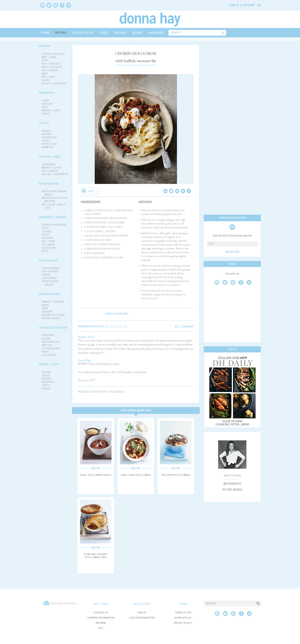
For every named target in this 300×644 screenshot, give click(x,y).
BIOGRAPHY (232, 484)
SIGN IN (142, 613)
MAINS (45, 305)
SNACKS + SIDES (50, 157)
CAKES (45, 228)
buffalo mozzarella (112, 392)
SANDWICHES (49, 137)
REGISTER (232, 252)
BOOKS (137, 33)
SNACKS (46, 372)
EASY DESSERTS (50, 272)
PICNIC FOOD (49, 144)
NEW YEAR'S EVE (51, 342)
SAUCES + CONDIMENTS (55, 174)
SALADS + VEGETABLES (54, 83)
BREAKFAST (47, 93)
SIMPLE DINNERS (51, 268)
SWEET (45, 101)
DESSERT (47, 379)
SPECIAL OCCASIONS (53, 328)
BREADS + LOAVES (52, 168)
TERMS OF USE (183, 613)
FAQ (101, 628)
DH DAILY (120, 33)
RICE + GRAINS (50, 70)
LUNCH (44, 123)
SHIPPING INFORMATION (101, 618)
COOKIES (47, 232)
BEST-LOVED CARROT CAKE (54, 206)
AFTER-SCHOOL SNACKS (50, 283)
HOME (45, 33)
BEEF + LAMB (49, 57)
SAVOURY (47, 104)
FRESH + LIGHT (49, 364)
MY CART (249, 5)
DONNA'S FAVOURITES (54, 225)
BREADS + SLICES (51, 110)
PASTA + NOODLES (52, 67)
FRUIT (45, 251)
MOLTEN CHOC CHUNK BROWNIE (54, 200)
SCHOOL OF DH (83, 33)
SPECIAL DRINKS (51, 318)
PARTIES (46, 275)
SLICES (45, 235)
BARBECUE (48, 147)
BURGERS (47, 134)
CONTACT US (101, 613)
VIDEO (104, 33)
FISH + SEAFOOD (51, 64)
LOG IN (234, 5)
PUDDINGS (48, 238)
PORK (45, 60)
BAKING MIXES (49, 184)
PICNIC (46, 352)
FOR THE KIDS (49, 261)
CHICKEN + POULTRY (53, 54)
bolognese (92, 392)
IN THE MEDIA (232, 490)
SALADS (46, 131)
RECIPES (61, 33)
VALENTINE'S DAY (51, 349)
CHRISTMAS (48, 335)
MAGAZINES (156, 33)
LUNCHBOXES (49, 278)
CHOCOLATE (49, 248)
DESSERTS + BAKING (53, 217)
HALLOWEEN (49, 355)
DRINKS (46, 114)
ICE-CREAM (48, 245)
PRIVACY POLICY (183, 623)
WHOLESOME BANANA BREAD (54, 193)
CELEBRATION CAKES (53, 315)
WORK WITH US (183, 618)
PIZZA (45, 74)
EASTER (46, 339)
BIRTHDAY (47, 345)
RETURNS (101, 623)
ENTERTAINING (50, 294)
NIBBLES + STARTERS (53, 302)
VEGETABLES (49, 164)
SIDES (45, 308)
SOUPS (46, 80)
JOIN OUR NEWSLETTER (142, 618)
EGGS (45, 107)
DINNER (45, 46)
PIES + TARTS (49, 77)
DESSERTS (47, 312)
